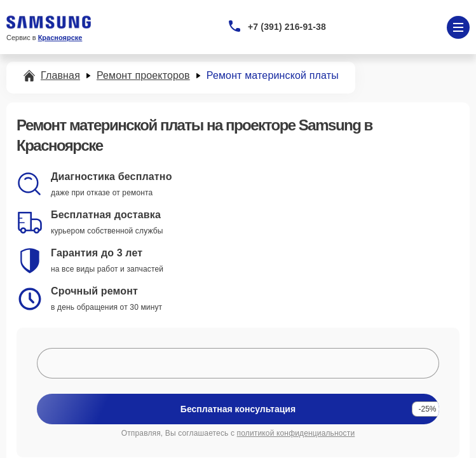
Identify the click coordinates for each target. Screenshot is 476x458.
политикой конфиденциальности (296, 433)
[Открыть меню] (458, 27)
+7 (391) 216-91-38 (287, 27)
